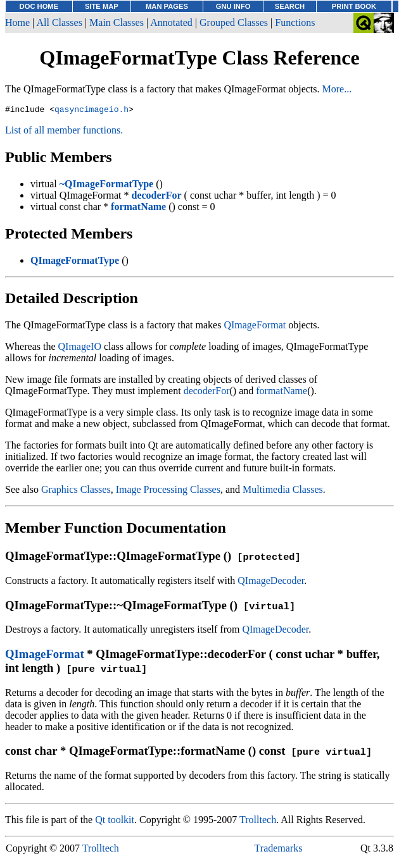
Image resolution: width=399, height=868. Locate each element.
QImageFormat (255, 327)
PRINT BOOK (354, 6)
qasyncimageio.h (92, 111)
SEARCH (290, 6)
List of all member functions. (64, 132)
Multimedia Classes (283, 491)
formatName (282, 393)
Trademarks (279, 850)
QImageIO (80, 348)
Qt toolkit (115, 821)
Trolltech (258, 821)
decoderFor (207, 393)
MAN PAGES (167, 6)
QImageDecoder (271, 582)
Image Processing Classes (168, 491)
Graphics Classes (76, 491)
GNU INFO (233, 6)
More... (337, 89)
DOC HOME (39, 6)
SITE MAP (102, 6)
